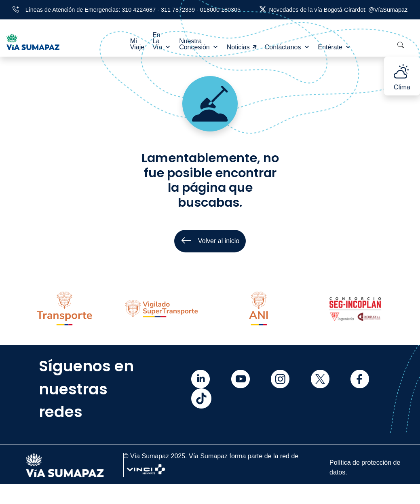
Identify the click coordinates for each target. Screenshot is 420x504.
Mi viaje (31, 495)
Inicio (28, 484)
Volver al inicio (210, 241)
